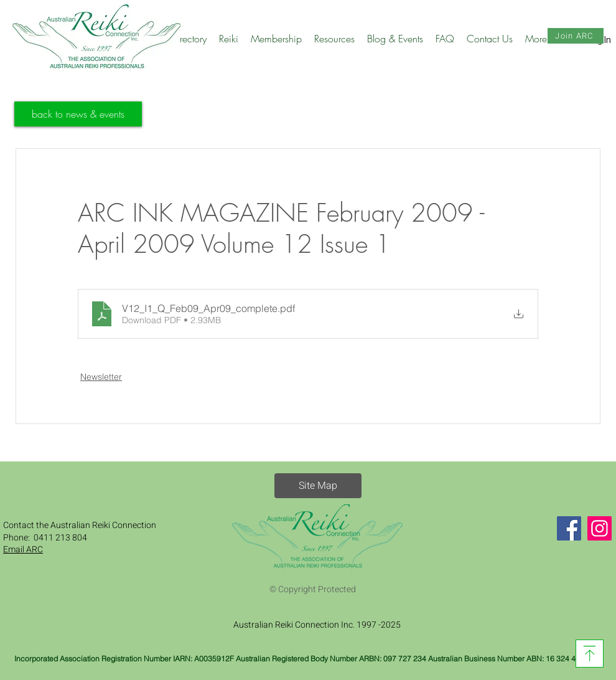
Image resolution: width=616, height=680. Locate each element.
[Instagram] (600, 528)
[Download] (590, 654)
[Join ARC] (576, 36)
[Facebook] (569, 528)
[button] (189, 39)
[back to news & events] (78, 114)
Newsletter (101, 377)
